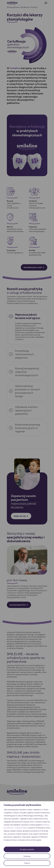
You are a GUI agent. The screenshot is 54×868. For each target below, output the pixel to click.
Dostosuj (27, 856)
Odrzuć (27, 863)
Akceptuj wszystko (27, 849)
